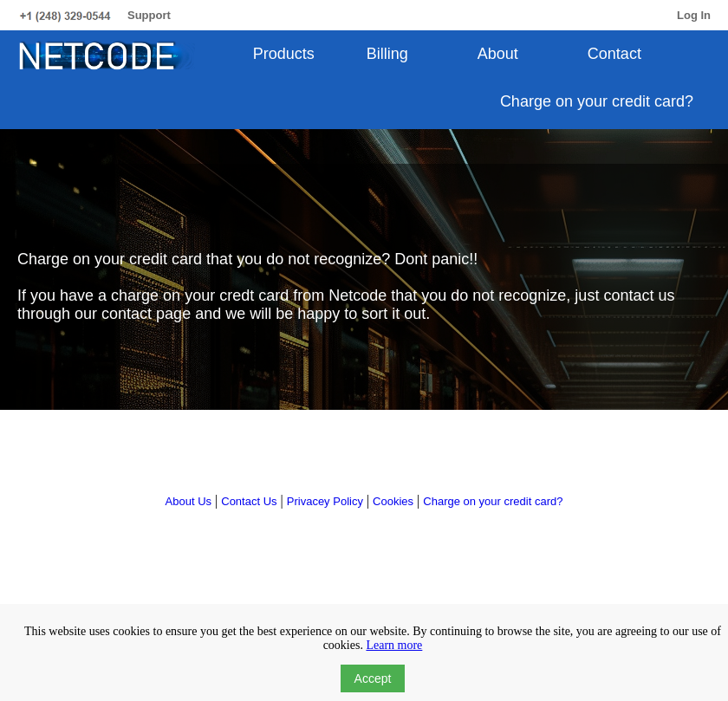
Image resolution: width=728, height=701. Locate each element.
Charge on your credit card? (597, 101)
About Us (188, 501)
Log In (694, 15)
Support (149, 15)
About (498, 54)
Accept (373, 678)
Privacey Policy (325, 501)
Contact (614, 54)
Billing (387, 54)
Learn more (394, 645)
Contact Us (249, 501)
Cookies (393, 501)
